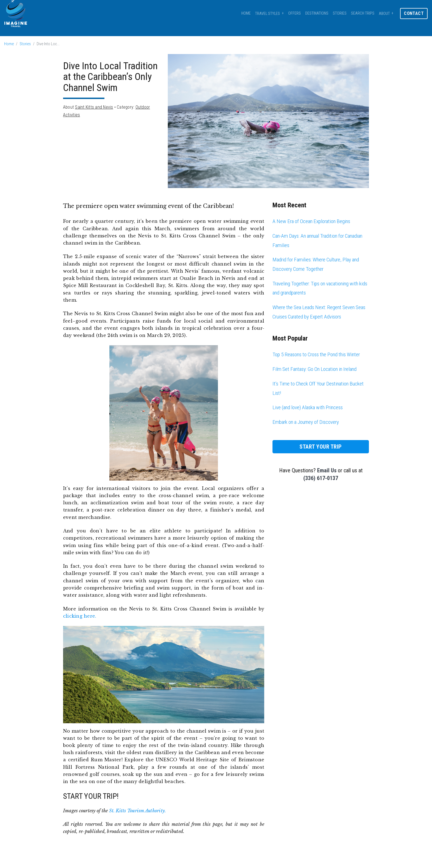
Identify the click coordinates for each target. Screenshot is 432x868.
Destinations (317, 13)
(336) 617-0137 (321, 478)
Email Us (327, 470)
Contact (414, 13)
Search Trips (363, 13)
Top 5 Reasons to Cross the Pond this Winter (316, 354)
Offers (295, 13)
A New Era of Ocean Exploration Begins (311, 221)
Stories (340, 13)
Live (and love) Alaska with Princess (308, 407)
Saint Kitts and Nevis (94, 107)
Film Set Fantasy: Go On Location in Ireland (314, 369)
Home (246, 13)
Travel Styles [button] (268, 14)
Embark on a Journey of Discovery (306, 422)
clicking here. (80, 616)
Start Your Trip (321, 447)
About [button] (384, 14)
